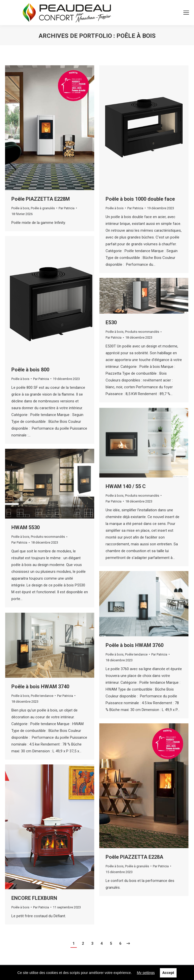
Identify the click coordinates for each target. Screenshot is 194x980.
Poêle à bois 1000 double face (140, 199)
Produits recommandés (142, 332)
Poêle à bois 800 (30, 370)
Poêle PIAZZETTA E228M (41, 199)
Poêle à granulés (43, 208)
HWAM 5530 (26, 527)
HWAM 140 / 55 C (126, 486)
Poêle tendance (136, 654)
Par (67, 208)
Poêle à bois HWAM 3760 (135, 645)
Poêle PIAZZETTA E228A (134, 857)
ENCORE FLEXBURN (34, 898)
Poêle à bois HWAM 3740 (40, 687)
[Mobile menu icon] (186, 13)
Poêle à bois (20, 208)
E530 (111, 322)
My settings (146, 973)
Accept (168, 973)
